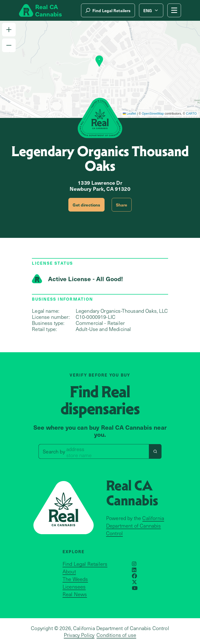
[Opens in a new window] (134, 564)
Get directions (86, 205)
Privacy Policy (79, 635)
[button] (9, 30)
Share (122, 205)
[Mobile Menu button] (174, 10)
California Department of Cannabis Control (135, 526)
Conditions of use (116, 635)
